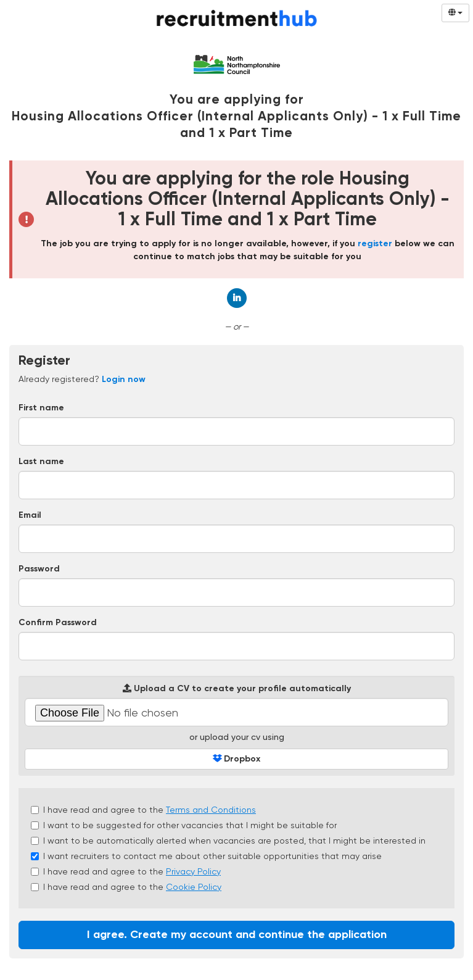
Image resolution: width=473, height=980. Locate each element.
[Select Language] (455, 13)
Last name (41, 462)
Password (39, 569)
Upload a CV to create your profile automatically (237, 688)
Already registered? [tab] (82, 379)
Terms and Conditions (211, 810)
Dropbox (236, 759)
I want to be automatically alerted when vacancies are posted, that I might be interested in (228, 841)
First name (41, 408)
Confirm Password (58, 623)
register (375, 244)
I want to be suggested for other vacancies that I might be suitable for (184, 825)
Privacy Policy (193, 871)
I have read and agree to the (143, 810)
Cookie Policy (194, 887)
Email (30, 515)
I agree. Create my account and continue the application (237, 935)
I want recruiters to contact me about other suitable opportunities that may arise (206, 856)
